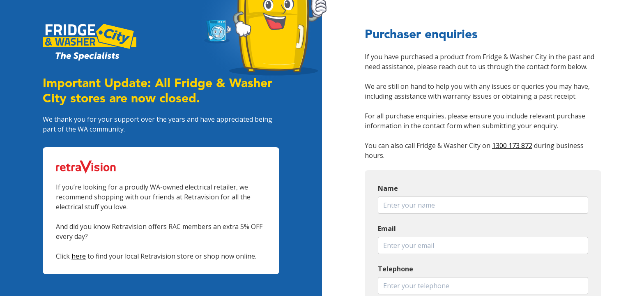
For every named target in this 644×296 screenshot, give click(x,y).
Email (387, 229)
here (79, 256)
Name (388, 188)
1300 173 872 (512, 146)
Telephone (396, 269)
